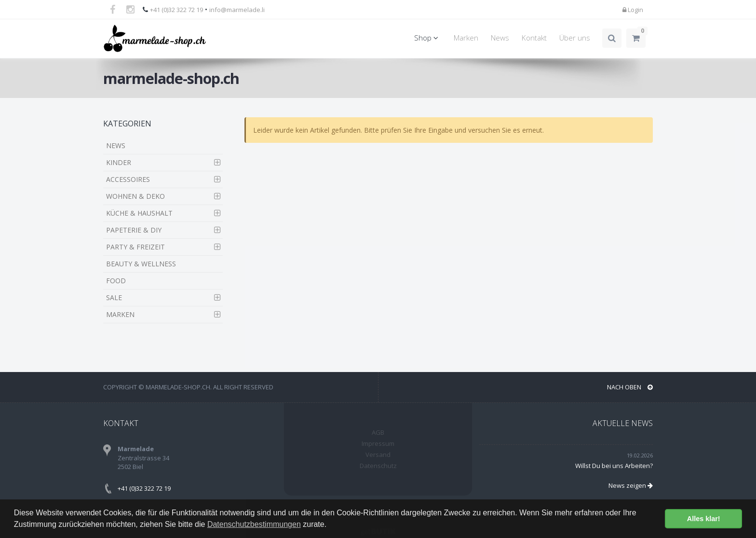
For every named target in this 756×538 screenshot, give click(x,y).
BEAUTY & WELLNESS (141, 264)
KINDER (119, 162)
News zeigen (631, 485)
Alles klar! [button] (704, 519)
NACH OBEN (630, 387)
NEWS (116, 145)
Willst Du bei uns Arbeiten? (614, 466)
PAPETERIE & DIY (134, 230)
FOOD (116, 281)
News (500, 38)
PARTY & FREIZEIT (135, 247)
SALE (114, 297)
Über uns (575, 38)
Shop (428, 38)
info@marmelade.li (237, 10)
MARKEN (120, 314)
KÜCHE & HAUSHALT (139, 213)
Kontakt (534, 38)
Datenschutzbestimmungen (254, 524)
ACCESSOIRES (128, 179)
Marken (466, 38)
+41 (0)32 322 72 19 (176, 10)
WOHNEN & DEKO (135, 196)
